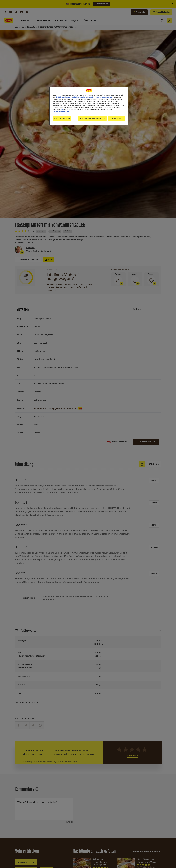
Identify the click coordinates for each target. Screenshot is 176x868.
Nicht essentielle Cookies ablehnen (92, 118)
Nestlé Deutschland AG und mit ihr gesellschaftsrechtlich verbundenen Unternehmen (84, 97)
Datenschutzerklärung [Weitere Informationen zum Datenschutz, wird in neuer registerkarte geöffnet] (61, 112)
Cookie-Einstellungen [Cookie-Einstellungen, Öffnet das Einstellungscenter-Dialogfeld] (62, 118)
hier (62, 110)
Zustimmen (117, 118)
